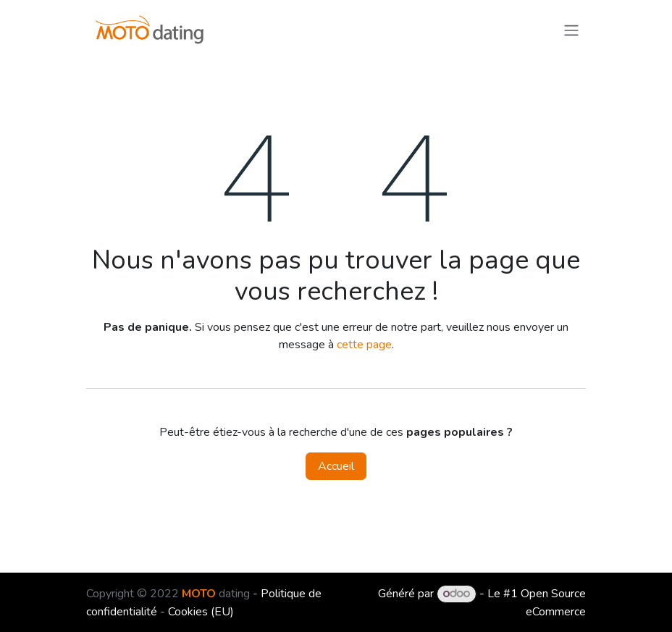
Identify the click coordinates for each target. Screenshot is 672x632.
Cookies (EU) (201, 612)
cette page (364, 345)
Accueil (336, 466)
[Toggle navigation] (571, 29)
